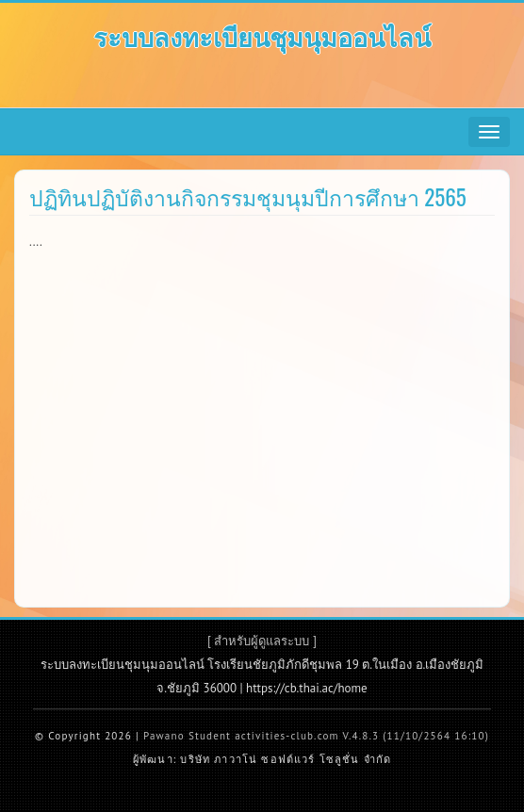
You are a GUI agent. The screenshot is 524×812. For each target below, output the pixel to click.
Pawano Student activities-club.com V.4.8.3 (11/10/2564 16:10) (316, 736)
